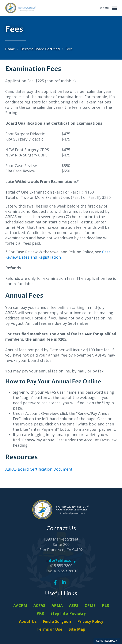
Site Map (77, 629)
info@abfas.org (61, 560)
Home (11, 49)
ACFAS (39, 605)
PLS (105, 605)
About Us (28, 621)
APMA (57, 605)
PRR (40, 613)
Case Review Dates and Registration (58, 254)
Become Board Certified (41, 49)
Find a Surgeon (57, 621)
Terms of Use (49, 629)
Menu (108, 8)
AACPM (20, 605)
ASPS (74, 605)
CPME (90, 605)
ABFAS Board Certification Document (39, 469)
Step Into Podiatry (68, 613)
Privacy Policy (90, 621)
